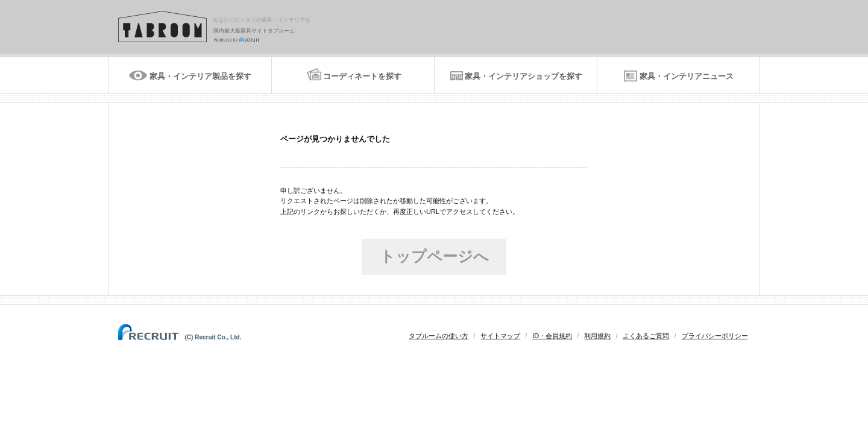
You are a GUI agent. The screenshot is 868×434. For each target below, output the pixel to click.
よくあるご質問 (646, 336)
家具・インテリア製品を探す (200, 76)
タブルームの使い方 (439, 336)
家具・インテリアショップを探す (524, 76)
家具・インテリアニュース (687, 76)
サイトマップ (500, 336)
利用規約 (597, 336)
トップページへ (434, 256)
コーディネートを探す (362, 76)
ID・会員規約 (552, 336)
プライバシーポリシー (715, 336)
